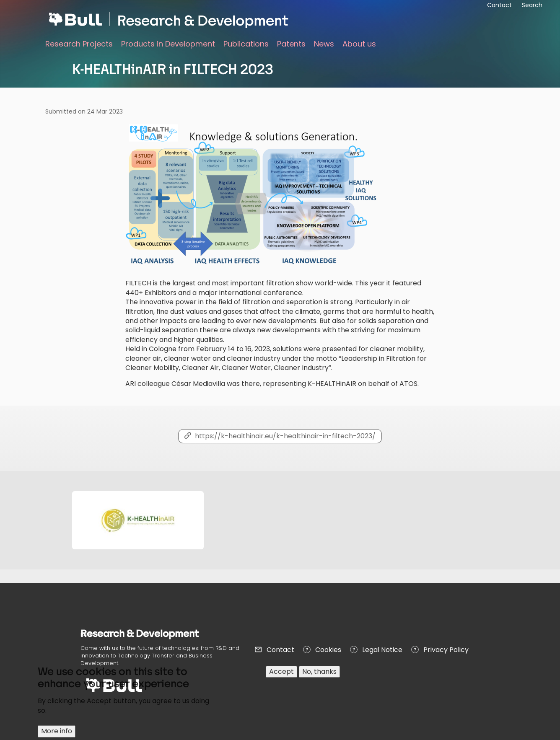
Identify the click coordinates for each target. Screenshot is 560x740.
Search (532, 5)
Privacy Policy (446, 650)
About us (359, 44)
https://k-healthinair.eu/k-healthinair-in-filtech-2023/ (285, 436)
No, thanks (319, 677)
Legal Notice (382, 650)
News (324, 44)
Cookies (328, 650)
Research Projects (79, 44)
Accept (281, 677)
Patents (291, 44)
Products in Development (168, 44)
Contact (280, 650)
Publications (246, 44)
